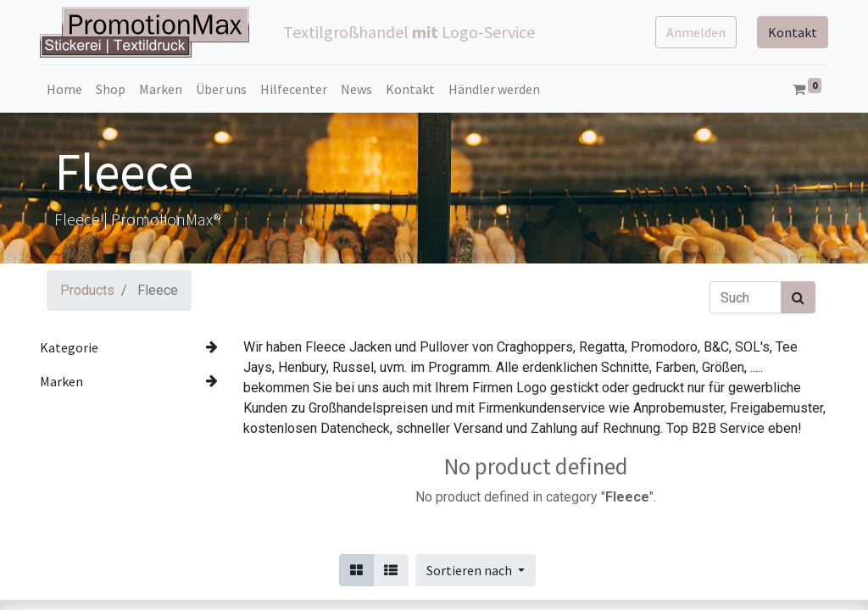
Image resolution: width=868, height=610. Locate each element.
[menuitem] (64, 89)
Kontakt (793, 32)
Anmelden (696, 32)
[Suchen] (798, 297)
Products (87, 290)
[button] (476, 570)
